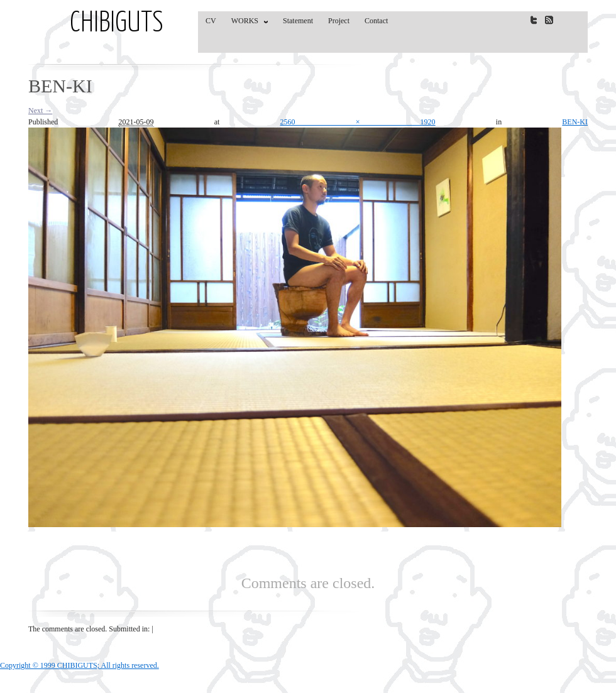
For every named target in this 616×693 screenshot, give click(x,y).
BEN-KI (575, 122)
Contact (376, 21)
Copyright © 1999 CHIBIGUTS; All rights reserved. (80, 665)
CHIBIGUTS (117, 24)
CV (211, 21)
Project (339, 21)
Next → (40, 111)
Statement (298, 21)
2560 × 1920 (358, 122)
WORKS (247, 23)
